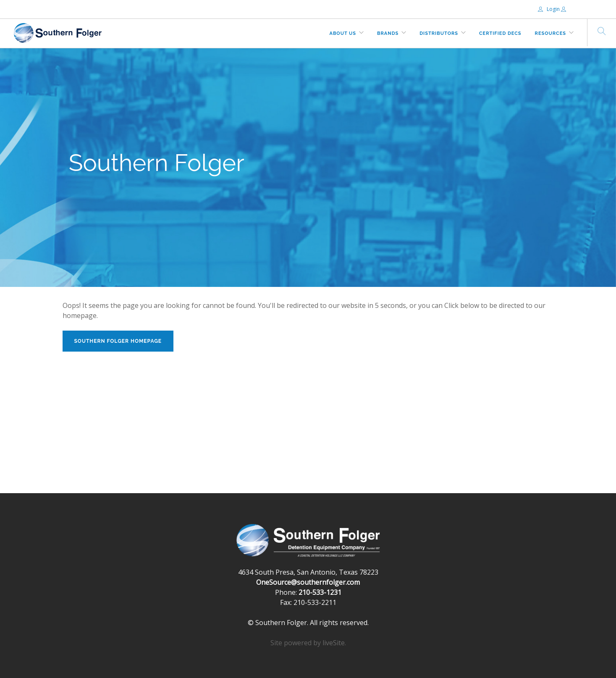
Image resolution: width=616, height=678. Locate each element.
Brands (388, 33)
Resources (550, 33)
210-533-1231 (320, 592)
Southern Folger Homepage (118, 341)
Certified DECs (500, 33)
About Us (343, 33)
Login (549, 9)
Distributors (439, 33)
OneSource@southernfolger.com (308, 582)
